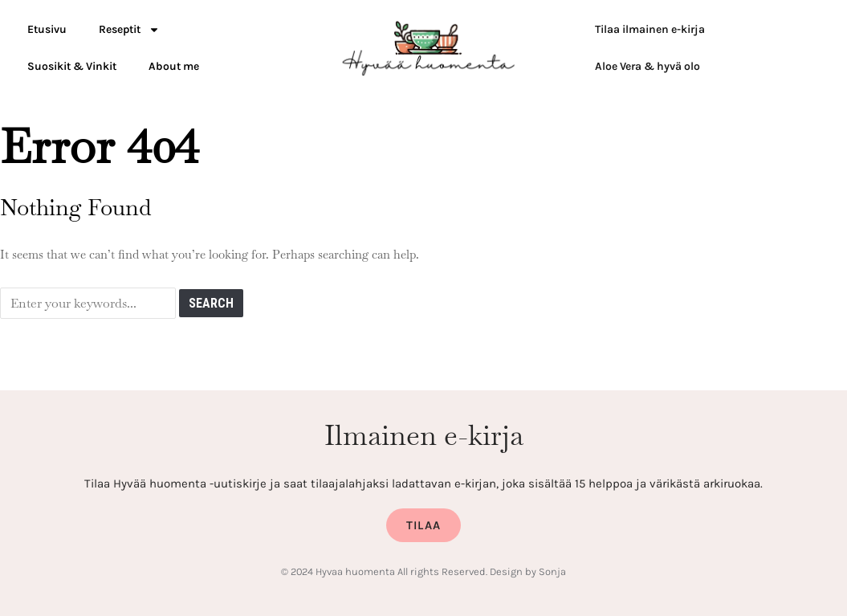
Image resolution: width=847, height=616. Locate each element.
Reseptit (129, 30)
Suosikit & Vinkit (72, 66)
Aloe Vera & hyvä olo (647, 66)
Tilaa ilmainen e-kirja (650, 29)
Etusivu (47, 29)
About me (174, 66)
